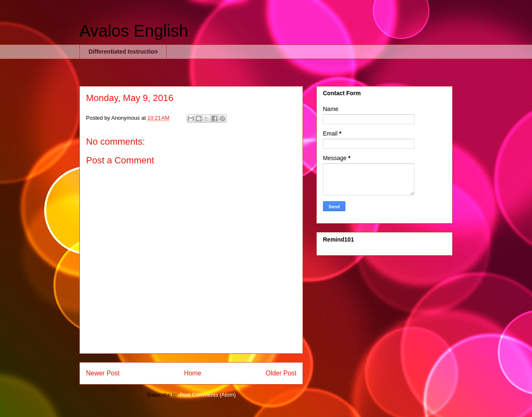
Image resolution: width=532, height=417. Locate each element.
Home (193, 373)
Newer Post (103, 373)
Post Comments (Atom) (208, 395)
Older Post (281, 373)
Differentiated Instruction (123, 52)
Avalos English (134, 31)
